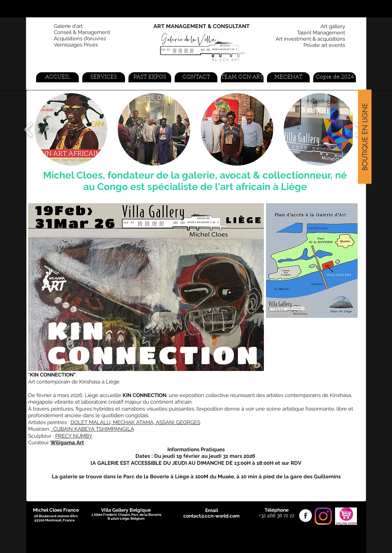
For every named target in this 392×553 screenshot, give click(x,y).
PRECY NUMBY (74, 436)
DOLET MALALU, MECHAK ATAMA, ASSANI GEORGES (135, 422)
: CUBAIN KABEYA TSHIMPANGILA (92, 429)
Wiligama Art (67, 443)
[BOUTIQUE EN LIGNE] (365, 137)
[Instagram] (323, 516)
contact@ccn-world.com (211, 516)
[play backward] (29, 129)
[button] (71, 129)
